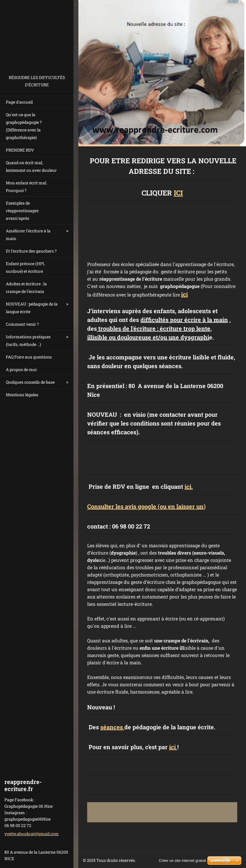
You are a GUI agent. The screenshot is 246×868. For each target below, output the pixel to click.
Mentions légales (22, 395)
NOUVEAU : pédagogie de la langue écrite (32, 308)
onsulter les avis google (124, 506)
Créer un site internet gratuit (182, 861)
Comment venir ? (22, 324)
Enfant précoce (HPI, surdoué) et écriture (25, 267)
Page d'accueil (19, 102)
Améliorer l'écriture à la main (28, 235)
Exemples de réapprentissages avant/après (22, 211)
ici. (189, 486)
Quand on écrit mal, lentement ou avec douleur (31, 166)
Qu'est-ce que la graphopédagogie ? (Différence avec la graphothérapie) (24, 126)
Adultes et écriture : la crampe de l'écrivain (26, 288)
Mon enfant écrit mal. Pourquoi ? (26, 187)
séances (112, 727)
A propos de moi (21, 369)
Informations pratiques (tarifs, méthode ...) (28, 340)
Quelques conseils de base (30, 382)
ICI (178, 193)
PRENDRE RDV (20, 150)
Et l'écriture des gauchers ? (31, 251)
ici (184, 294)
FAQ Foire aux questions (29, 357)
